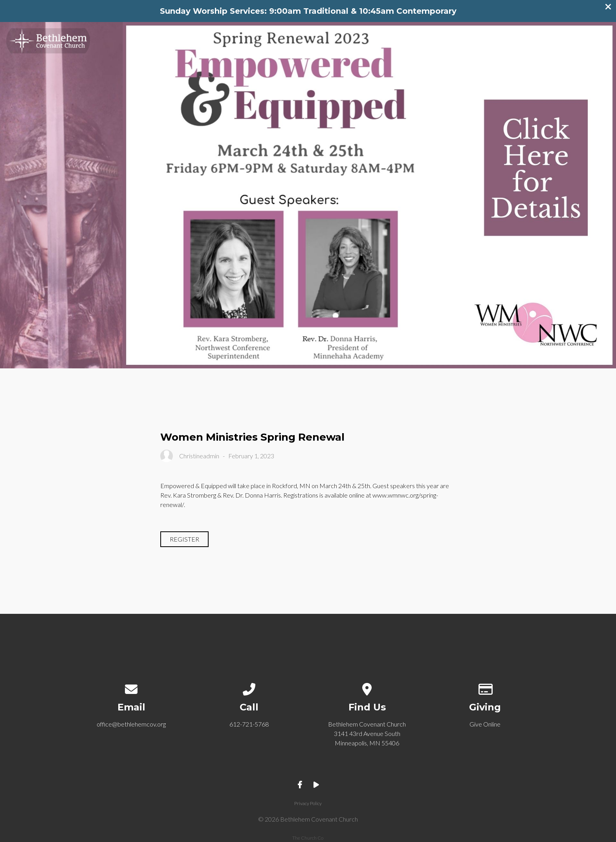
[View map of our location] (367, 687)
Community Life (452, 38)
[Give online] (485, 687)
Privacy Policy (308, 803)
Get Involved (523, 38)
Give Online (485, 724)
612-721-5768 (249, 724)
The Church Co (308, 838)
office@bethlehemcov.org (131, 724)
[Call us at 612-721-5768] (249, 687)
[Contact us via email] (131, 687)
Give (574, 38)
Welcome (389, 38)
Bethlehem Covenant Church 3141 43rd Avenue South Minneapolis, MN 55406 (367, 733)
